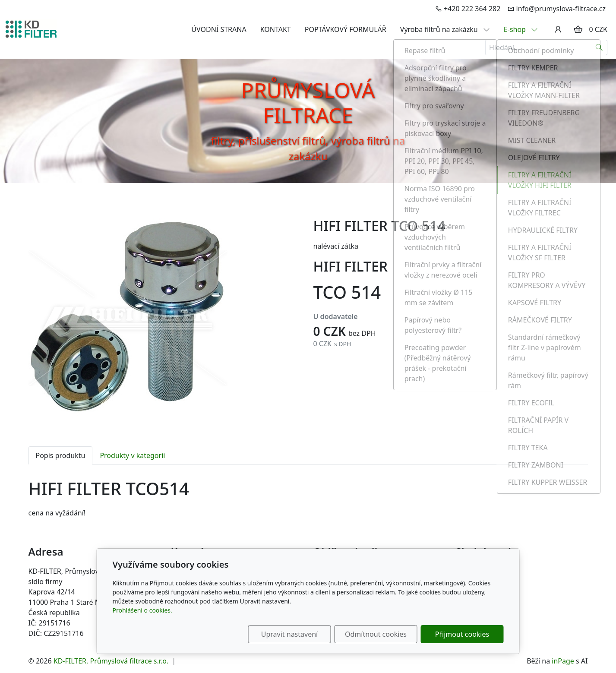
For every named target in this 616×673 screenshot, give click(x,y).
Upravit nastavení (289, 634)
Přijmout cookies (462, 634)
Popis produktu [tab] (61, 455)
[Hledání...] (538, 47)
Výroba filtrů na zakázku (445, 29)
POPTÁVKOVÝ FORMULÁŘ (346, 29)
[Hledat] (599, 47)
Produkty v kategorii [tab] (132, 455)
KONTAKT (276, 29)
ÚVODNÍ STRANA (219, 29)
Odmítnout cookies (376, 634)
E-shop (521, 29)
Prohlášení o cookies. (142, 610)
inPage (563, 661)
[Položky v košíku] (578, 29)
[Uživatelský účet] (558, 29)
